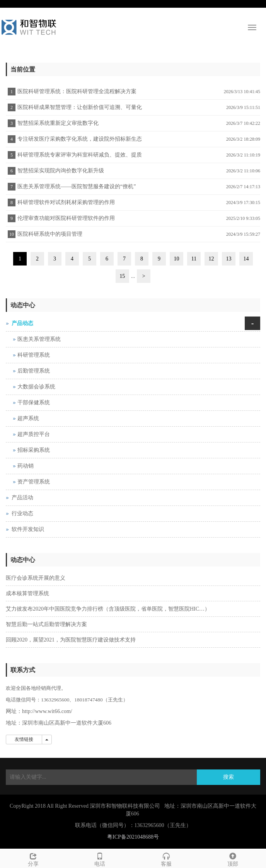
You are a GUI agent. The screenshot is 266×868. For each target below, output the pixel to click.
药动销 (26, 466)
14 (246, 259)
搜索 (228, 777)
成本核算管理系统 (27, 593)
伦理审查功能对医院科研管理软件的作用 (66, 218)
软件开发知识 (28, 529)
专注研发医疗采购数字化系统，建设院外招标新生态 (80, 139)
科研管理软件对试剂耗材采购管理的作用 (66, 202)
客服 (166, 859)
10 (177, 259)
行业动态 (22, 513)
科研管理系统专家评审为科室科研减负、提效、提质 (80, 155)
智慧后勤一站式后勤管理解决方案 (46, 624)
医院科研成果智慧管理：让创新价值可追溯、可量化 (80, 107)
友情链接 (24, 739)
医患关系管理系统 (39, 339)
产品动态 (22, 323)
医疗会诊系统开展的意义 (36, 578)
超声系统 (28, 418)
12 (211, 259)
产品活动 (22, 498)
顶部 (233, 859)
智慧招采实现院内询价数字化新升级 (61, 171)
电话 (100, 859)
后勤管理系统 (34, 371)
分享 (33, 859)
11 (194, 259)
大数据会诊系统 (36, 387)
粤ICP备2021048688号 (133, 837)
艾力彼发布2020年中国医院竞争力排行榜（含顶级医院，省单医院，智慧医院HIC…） (108, 609)
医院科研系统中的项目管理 (50, 234)
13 (229, 259)
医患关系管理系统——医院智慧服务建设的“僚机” (77, 186)
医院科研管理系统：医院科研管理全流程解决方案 (77, 91)
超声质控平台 (34, 434)
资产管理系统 (34, 482)
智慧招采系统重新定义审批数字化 (58, 123)
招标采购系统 (34, 450)
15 (122, 276)
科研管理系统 (34, 355)
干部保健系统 (34, 403)
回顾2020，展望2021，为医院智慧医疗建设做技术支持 (71, 640)
